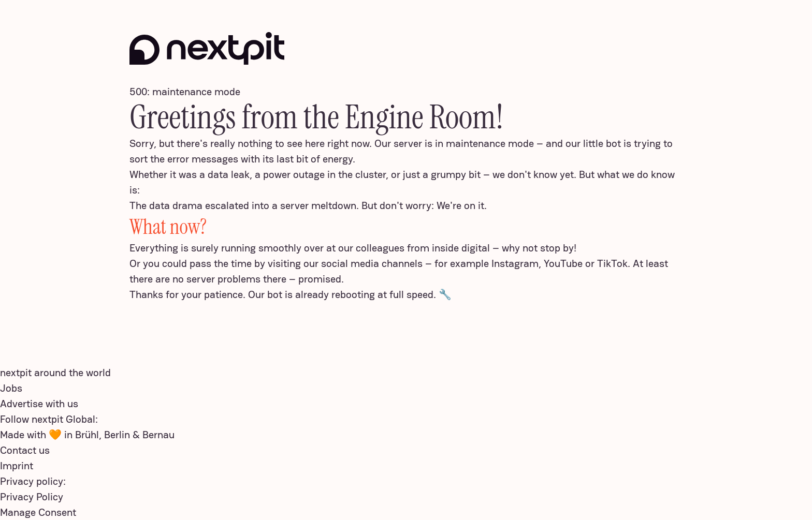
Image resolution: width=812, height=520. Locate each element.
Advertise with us (39, 404)
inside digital (461, 248)
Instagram (515, 263)
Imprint (17, 466)
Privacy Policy (32, 497)
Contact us (25, 450)
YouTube (563, 263)
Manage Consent (38, 512)
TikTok (612, 263)
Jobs (11, 388)
